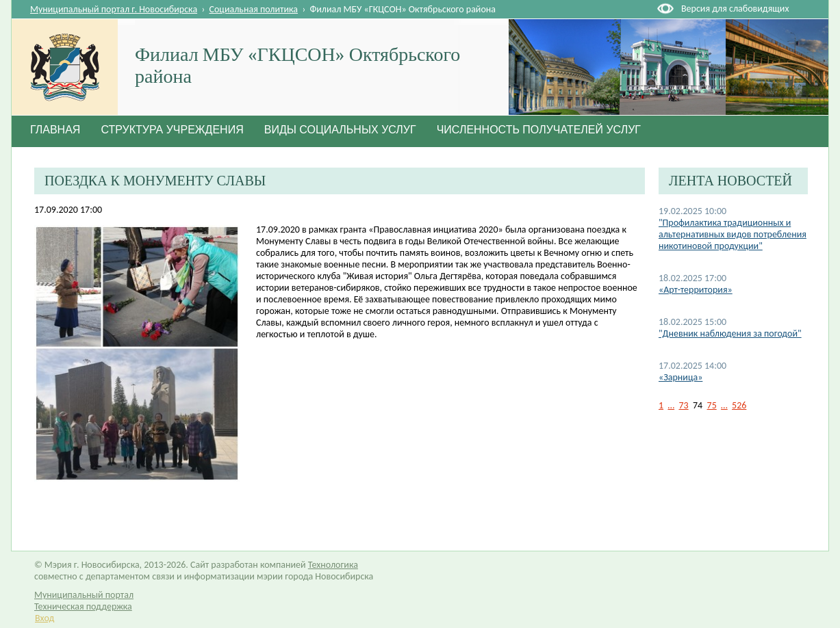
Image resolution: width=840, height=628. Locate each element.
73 (683, 405)
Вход (44, 618)
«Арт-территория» (696, 290)
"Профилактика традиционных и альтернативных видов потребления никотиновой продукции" (733, 234)
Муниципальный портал (84, 595)
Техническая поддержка (83, 606)
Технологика (333, 565)
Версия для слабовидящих (735, 9)
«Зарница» (680, 377)
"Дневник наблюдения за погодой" (730, 333)
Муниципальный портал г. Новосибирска (114, 9)
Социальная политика (254, 9)
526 (739, 405)
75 (712, 405)
